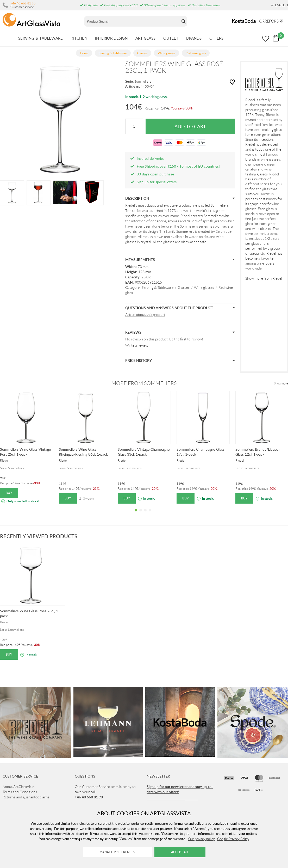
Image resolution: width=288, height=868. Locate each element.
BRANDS (194, 38)
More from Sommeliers (144, 383)
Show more (281, 383)
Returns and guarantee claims (26, 797)
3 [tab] (145, 514)
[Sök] (132, 21)
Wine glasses (204, 288)
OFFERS (216, 38)
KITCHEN (79, 38)
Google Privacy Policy (233, 839)
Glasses (184, 288)
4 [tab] (150, 514)
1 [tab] (136, 514)
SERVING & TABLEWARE (40, 38)
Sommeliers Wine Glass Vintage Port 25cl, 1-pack (25, 452)
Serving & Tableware (158, 288)
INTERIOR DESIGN (111, 38)
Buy (9, 493)
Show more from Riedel (264, 278)
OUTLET (171, 38)
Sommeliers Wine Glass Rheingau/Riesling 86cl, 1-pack (83, 452)
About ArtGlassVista (19, 787)
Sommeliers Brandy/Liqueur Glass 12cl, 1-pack (258, 452)
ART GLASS (145, 38)
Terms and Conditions (20, 792)
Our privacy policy (202, 839)
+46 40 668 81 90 (23, 3)
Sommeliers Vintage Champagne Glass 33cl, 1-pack (144, 452)
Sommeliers (143, 81)
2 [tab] (141, 514)
